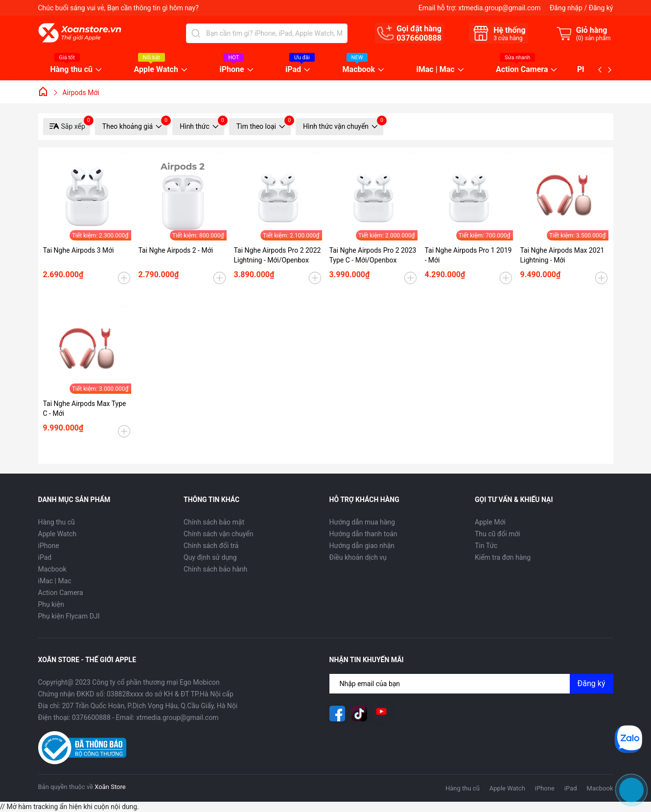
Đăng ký (601, 8)
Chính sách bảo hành (215, 569)
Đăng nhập (566, 8)
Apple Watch (156, 70)
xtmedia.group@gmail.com (499, 8)
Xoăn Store (110, 787)
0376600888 (419, 38)
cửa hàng (508, 38)
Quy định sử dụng (210, 557)
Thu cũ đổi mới (498, 534)
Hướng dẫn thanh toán (363, 534)
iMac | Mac (436, 70)
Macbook (359, 70)
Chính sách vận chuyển (219, 534)
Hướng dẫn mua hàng (362, 522)
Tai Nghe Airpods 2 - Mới (176, 250)
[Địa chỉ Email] (471, 684)
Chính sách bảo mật (214, 522)
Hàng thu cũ (72, 70)
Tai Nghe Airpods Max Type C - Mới (85, 408)
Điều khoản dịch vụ (358, 557)
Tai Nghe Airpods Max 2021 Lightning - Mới (562, 255)
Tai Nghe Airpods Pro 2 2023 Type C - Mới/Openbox (373, 255)
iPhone (232, 70)
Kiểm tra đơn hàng (503, 557)
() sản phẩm (593, 38)
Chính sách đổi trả (211, 546)
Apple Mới (490, 522)
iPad (293, 70)
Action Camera (522, 70)
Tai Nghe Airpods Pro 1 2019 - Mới (468, 255)
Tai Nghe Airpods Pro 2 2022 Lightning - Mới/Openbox (278, 255)
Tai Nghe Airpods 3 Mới (79, 250)
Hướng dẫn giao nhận (362, 546)
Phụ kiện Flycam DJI (69, 616)
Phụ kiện (51, 604)
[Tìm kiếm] (196, 33)
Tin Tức (486, 546)
